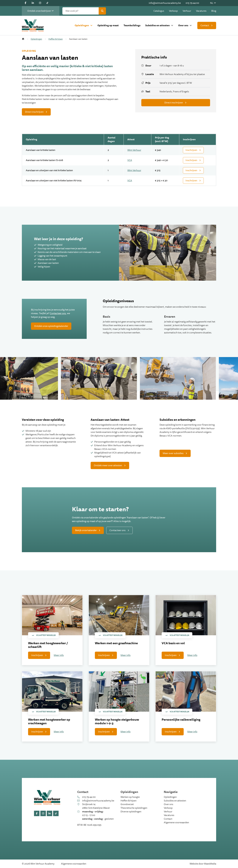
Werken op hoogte (130, 797)
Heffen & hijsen (56, 39)
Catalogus (159, 11)
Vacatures (201, 11)
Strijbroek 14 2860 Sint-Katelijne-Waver (96, 806)
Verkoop (173, 11)
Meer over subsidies (173, 453)
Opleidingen (82, 25)
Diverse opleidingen (131, 812)
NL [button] (213, 3)
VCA (130, 160)
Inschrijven (191, 150)
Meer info (59, 655)
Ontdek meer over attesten (108, 465)
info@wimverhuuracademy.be (165, 3)
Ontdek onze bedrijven (41, 11)
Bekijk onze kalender (86, 530)
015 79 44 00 (192, 3)
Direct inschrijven (34, 112)
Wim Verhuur (134, 150)
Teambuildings (132, 25)
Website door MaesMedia (203, 864)
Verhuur (187, 11)
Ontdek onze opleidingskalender (51, 326)
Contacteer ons (58, 313)
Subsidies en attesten (157, 25)
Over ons (183, 25)
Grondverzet (127, 804)
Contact (205, 25)
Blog (214, 11)
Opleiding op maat (108, 25)
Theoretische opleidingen (134, 808)
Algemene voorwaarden (176, 823)
